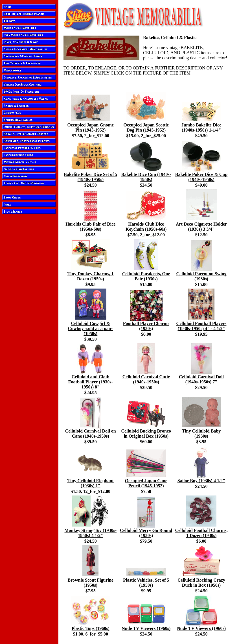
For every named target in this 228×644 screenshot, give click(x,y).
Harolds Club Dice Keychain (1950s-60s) (146, 227)
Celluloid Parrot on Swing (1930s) (201, 276)
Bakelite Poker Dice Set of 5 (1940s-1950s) (90, 177)
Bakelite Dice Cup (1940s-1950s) (146, 177)
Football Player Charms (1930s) (146, 326)
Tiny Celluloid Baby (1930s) (201, 434)
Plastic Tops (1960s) (91, 628)
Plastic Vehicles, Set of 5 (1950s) (146, 583)
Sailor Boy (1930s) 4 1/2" (201, 481)
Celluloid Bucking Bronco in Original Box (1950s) (146, 434)
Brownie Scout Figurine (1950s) (91, 583)
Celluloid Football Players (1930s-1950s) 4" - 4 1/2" (201, 326)
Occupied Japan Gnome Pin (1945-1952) (91, 127)
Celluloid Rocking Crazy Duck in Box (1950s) (201, 583)
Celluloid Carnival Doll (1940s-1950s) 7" (201, 379)
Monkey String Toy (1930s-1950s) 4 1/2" (91, 533)
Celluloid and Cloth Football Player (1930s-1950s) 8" (91, 382)
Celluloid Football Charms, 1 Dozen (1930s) (201, 533)
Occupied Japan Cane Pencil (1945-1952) (146, 483)
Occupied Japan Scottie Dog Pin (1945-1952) (146, 127)
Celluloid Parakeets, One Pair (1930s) (146, 276)
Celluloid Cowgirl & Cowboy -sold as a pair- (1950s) (91, 328)
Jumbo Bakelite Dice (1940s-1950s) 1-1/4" (201, 127)
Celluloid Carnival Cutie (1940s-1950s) (146, 379)
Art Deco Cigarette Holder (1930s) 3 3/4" (201, 227)
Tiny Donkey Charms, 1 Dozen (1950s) (90, 276)
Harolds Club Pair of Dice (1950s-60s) (90, 227)
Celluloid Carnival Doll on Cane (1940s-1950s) (91, 434)
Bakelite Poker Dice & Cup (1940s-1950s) (201, 177)
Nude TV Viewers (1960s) (146, 628)
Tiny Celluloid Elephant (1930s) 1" (91, 483)
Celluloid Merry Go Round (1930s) (146, 533)
